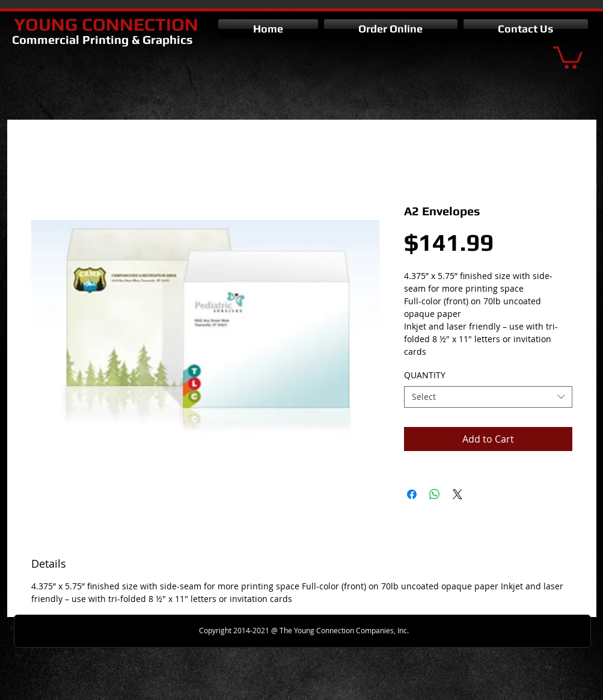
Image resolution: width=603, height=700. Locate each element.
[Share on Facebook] (412, 494)
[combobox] (488, 397)
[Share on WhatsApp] (435, 494)
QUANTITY (425, 375)
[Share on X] (458, 494)
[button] (568, 56)
